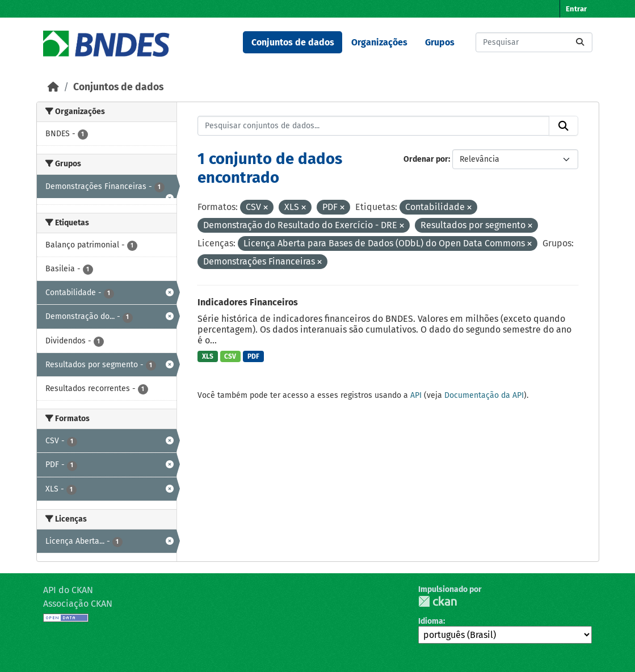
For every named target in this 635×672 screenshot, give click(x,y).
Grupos (440, 42)
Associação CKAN (78, 604)
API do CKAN (68, 590)
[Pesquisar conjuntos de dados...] (534, 42)
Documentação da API (484, 395)
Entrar (576, 9)
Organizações (379, 42)
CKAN (438, 601)
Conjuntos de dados (293, 42)
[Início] (53, 87)
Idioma (431, 621)
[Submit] (580, 42)
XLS (208, 356)
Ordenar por (426, 159)
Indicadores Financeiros (248, 302)
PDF (253, 356)
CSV (230, 356)
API (416, 395)
